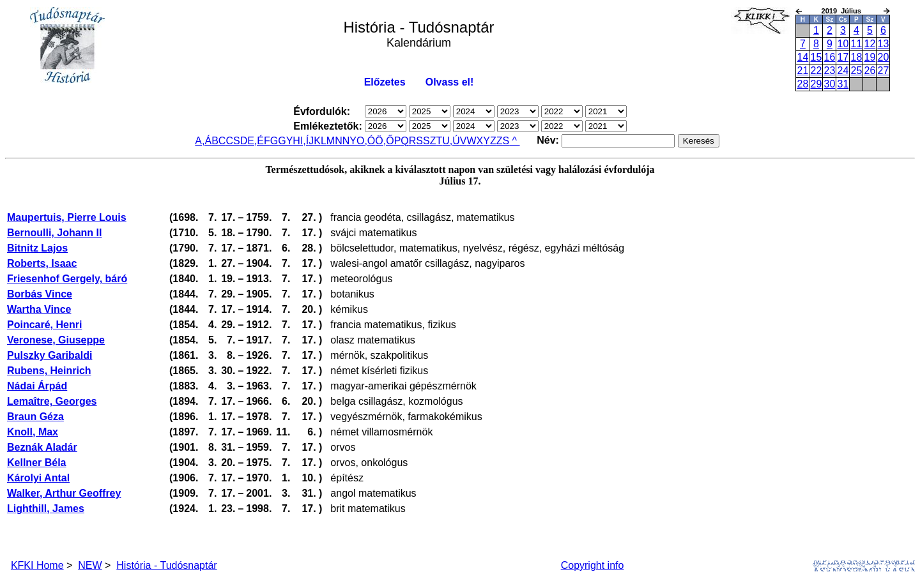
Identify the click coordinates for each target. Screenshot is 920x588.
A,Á (203, 141)
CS (233, 141)
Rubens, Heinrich (49, 371)
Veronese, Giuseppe (56, 340)
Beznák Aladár (42, 447)
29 (816, 84)
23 (829, 71)
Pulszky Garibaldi (50, 355)
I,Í (304, 141)
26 (870, 71)
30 (829, 84)
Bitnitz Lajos (37, 248)
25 (856, 71)
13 (883, 44)
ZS (503, 141)
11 (856, 44)
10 (843, 44)
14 (802, 57)
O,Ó (366, 141)
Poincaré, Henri (44, 325)
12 (870, 44)
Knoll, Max (33, 432)
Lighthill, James (46, 509)
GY (285, 141)
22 (816, 71)
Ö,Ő (384, 141)
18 (856, 57)
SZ (429, 141)
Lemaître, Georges (52, 401)
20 (883, 57)
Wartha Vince (39, 309)
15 (816, 57)
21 (802, 71)
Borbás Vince (40, 294)
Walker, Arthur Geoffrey (64, 493)
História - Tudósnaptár (166, 565)
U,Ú (451, 141)
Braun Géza (35, 417)
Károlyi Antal (38, 478)
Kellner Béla (36, 463)
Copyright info (593, 565)
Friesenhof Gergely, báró (67, 279)
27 (883, 71)
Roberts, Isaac (42, 263)
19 (870, 57)
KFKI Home (37, 565)
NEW (90, 565)
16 (829, 57)
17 (843, 57)
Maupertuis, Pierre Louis (67, 217)
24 (843, 71)
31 (843, 84)
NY (349, 141)
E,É (256, 141)
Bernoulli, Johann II (54, 233)
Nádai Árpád (37, 386)
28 (802, 84)
